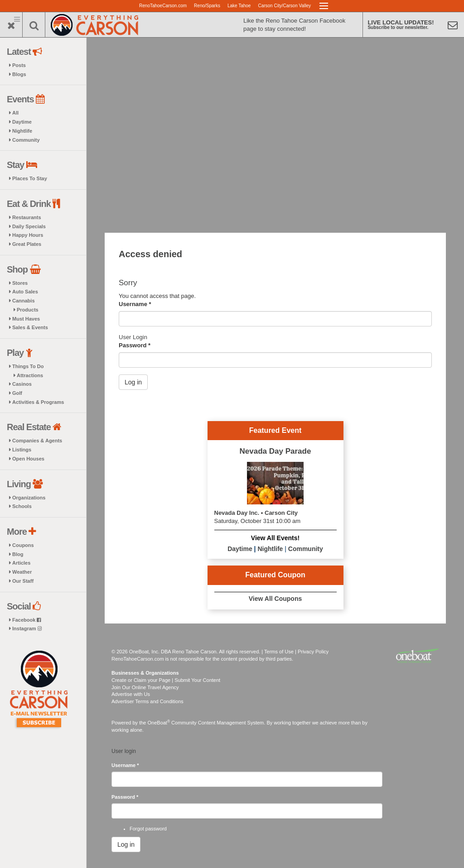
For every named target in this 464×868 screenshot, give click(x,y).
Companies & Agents (37, 441)
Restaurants (27, 217)
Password (135, 345)
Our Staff (23, 581)
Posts (19, 65)
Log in (133, 382)
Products (28, 310)
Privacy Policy (313, 652)
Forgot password (148, 829)
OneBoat (159, 723)
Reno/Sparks (207, 6)
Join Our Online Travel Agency (145, 687)
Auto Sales (25, 292)
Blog (18, 554)
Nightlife (22, 131)
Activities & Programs (38, 402)
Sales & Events (30, 327)
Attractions (30, 375)
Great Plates (27, 244)
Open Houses (28, 459)
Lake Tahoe (239, 6)
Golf (17, 393)
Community (26, 140)
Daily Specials (29, 226)
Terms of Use (279, 652)
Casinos (22, 384)
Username (135, 304)
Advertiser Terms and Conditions (147, 701)
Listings (22, 450)
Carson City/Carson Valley (284, 6)
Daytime (22, 122)
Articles (21, 563)
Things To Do (28, 366)
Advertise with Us (131, 694)
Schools (22, 506)
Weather (22, 572)
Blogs (19, 74)
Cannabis (24, 301)
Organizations (29, 498)
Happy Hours (28, 235)
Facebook (27, 620)
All (15, 113)
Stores (20, 283)
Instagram (27, 628)
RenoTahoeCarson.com (163, 6)
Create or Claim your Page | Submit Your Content (166, 680)
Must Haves (26, 319)
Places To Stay (30, 178)
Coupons (23, 545)
